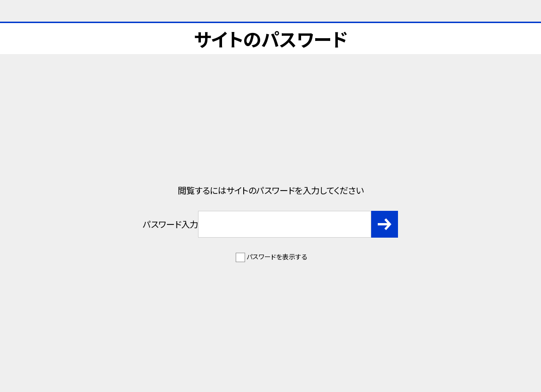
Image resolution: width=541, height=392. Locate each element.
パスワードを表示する (277, 256)
